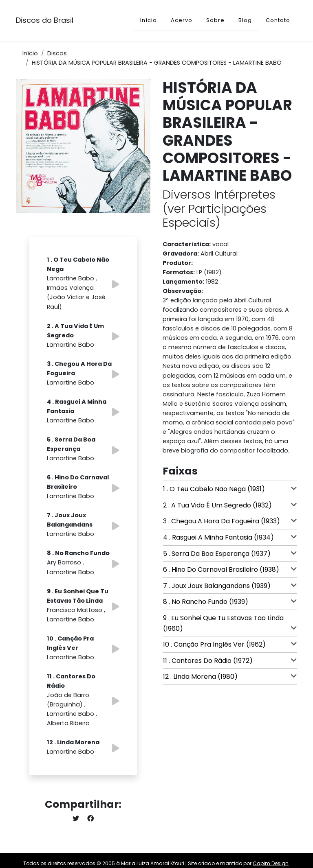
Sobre (215, 20)
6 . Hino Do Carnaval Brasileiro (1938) (230, 569)
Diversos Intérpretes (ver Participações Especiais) (219, 209)
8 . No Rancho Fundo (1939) (230, 601)
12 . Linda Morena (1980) (230, 676)
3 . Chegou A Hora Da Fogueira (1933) (230, 521)
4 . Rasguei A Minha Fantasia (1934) (230, 537)
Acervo (182, 20)
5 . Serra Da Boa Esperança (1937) (230, 553)
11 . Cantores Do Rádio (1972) (230, 660)
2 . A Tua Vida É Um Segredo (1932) (230, 505)
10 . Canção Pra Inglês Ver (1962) (230, 644)
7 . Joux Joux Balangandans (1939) (230, 586)
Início (149, 20)
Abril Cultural (219, 254)
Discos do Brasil (45, 20)
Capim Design (271, 863)
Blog (245, 20)
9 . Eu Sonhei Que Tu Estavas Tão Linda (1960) (230, 623)
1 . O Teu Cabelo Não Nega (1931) (230, 489)
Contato (278, 20)
